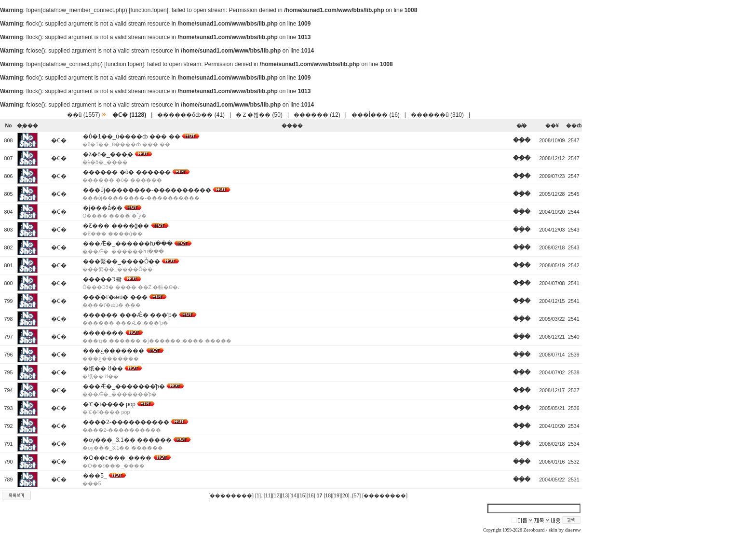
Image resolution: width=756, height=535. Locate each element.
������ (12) (317, 115)
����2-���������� (126, 422)
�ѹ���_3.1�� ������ (127, 440)
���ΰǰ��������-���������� (147, 190)
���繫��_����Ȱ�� (121, 261)
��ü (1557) (84, 115)
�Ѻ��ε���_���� (117, 458)
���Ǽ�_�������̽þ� (124, 386)
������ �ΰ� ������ (127, 172)
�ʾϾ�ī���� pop (109, 404)
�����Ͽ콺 (102, 279)
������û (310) (437, 115)
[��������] (231, 495)
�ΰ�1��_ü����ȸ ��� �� (131, 137)
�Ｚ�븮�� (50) (259, 115)
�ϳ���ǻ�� (103, 208)
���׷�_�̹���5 (95, 476)
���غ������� (114, 351)
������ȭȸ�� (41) (191, 115)
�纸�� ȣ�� (103, 369)
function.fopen (148, 10)
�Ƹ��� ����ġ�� (116, 226)
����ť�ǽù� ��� (115, 297)
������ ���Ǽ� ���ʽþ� (130, 315)
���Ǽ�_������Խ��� (128, 244)
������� (103, 333)
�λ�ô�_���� (108, 154)
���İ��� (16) (376, 115)
